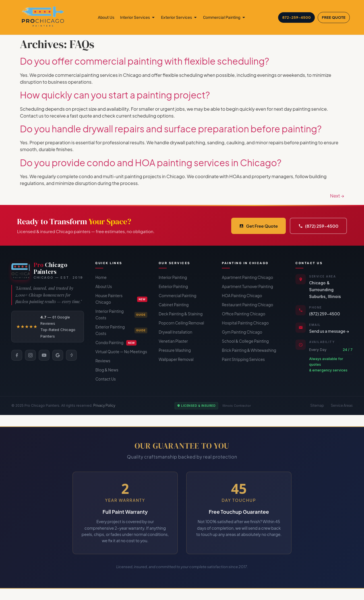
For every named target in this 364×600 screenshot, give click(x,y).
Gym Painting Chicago (242, 332)
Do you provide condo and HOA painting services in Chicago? (151, 163)
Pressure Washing (175, 350)
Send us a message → (329, 331)
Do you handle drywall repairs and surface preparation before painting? (171, 129)
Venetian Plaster (173, 341)
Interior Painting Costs (121, 315)
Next (337, 196)
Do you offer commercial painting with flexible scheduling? (145, 61)
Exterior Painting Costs (121, 330)
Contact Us (106, 379)
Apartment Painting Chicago (247, 277)
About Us (104, 286)
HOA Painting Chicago (242, 296)
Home (101, 277)
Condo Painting (116, 343)
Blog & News (107, 370)
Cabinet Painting (174, 305)
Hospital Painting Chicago (245, 323)
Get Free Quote (258, 226)
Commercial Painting (178, 296)
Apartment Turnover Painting (247, 286)
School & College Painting (245, 341)
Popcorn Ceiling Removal (181, 323)
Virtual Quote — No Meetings (121, 352)
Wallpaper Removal (176, 359)
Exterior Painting (173, 286)
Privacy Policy (104, 405)
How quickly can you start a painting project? (115, 95)
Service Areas (342, 405)
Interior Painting (173, 277)
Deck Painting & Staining (181, 314)
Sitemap (317, 405)
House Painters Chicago (121, 299)
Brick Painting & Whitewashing (249, 350)
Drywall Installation (175, 332)
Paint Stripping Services (243, 359)
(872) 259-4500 (318, 226)
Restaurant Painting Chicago (247, 305)
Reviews (103, 361)
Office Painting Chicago (243, 314)
